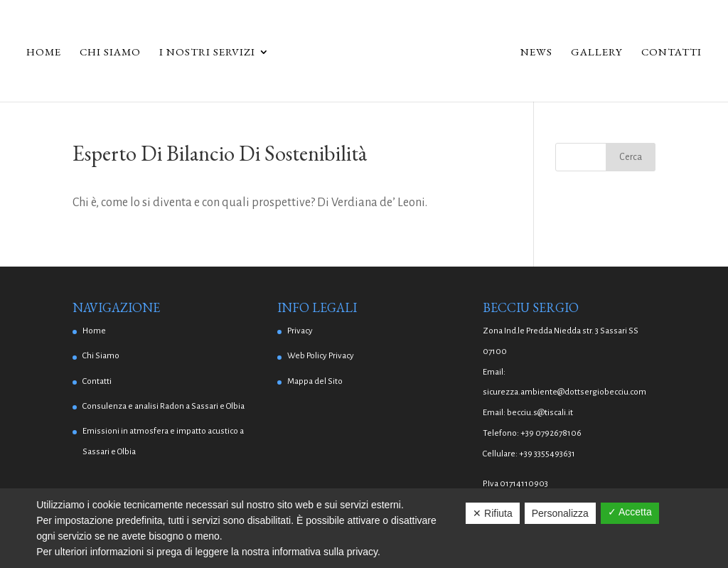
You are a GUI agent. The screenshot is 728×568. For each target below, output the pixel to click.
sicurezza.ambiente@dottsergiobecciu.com (564, 392)
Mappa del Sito (315, 381)
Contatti (671, 53)
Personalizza (560, 513)
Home (44, 53)
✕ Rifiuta (493, 513)
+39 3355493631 (547, 454)
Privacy (300, 331)
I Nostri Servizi (207, 53)
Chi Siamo (110, 53)
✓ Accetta (630, 512)
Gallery (597, 53)
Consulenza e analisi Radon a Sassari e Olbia (164, 406)
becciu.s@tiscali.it (540, 413)
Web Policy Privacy (321, 356)
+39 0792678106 (551, 433)
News (536, 53)
